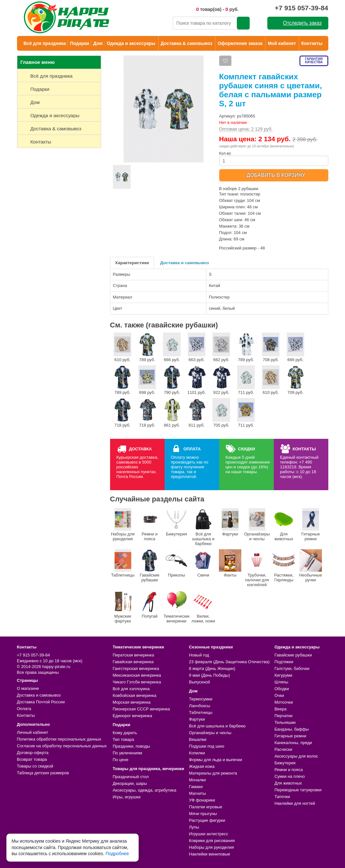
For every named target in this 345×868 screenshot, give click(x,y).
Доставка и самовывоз (185, 263)
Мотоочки (284, 702)
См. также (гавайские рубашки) (164, 325)
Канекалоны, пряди (293, 743)
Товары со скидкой (35, 766)
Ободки (282, 689)
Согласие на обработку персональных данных (62, 746)
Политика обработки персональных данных (59, 739)
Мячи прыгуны (203, 814)
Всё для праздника (45, 43)
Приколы (177, 563)
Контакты (312, 43)
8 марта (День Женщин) (212, 668)
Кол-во (274, 159)
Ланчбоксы (200, 706)
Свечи (203, 563)
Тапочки (282, 797)
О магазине (28, 688)
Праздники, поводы (131, 746)
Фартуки (230, 522)
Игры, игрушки (127, 797)
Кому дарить (125, 733)
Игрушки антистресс (209, 834)
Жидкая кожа (202, 766)
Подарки (79, 43)
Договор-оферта (33, 753)
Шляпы (281, 682)
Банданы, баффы (292, 729)
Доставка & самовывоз (187, 43)
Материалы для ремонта (213, 773)
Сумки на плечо (290, 776)
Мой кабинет (282, 43)
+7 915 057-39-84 (301, 8)
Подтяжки (284, 662)
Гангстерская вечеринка (136, 668)
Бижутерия (177, 522)
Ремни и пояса (150, 525)
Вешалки (198, 739)
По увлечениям (127, 753)
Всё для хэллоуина (131, 689)
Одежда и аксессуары (131, 43)
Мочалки (197, 780)
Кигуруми (283, 675)
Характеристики (132, 263)
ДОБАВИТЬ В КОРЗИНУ (276, 175)
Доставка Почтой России (41, 702)
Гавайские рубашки (150, 566)
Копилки (197, 753)
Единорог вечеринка (132, 716)
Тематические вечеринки (177, 607)
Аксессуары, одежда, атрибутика (144, 790)
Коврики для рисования (212, 841)
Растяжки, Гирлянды (284, 566)
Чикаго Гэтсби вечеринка (137, 682)
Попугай (150, 604)
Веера (280, 709)
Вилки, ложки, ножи (203, 607)
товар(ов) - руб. (217, 9)
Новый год (199, 655)
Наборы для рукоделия (123, 525)
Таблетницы (123, 563)
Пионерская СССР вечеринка (141, 709)
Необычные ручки (310, 566)
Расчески (283, 749)
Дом (98, 43)
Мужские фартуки (123, 607)
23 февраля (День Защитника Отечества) (229, 662)
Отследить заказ (302, 23)
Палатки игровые (206, 807)
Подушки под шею (207, 746)
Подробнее (117, 854)
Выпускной (199, 682)
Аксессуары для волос (296, 756)
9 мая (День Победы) (210, 675)
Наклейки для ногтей (295, 803)
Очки (279, 695)
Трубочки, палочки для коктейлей (257, 568)
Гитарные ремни (311, 525)
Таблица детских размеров (43, 773)
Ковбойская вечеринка (134, 695)
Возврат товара (32, 759)
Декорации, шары (130, 783)
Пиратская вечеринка (133, 655)
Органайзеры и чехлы (257, 525)
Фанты (230, 563)
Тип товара (123, 739)
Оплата (24, 709)
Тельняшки (285, 722)
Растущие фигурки (207, 820)
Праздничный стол (131, 777)
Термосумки (201, 699)
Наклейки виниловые (210, 854)
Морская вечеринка (132, 702)
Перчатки (283, 716)
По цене (121, 760)
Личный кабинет (33, 732)
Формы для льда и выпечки (216, 760)
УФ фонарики (202, 800)
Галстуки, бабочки (292, 668)
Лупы (194, 827)
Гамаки (196, 787)
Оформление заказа (240, 43)
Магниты (198, 793)
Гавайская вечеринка (133, 662)
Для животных (284, 525)
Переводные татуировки (298, 790)
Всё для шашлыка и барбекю (203, 527)
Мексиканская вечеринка (137, 675)
